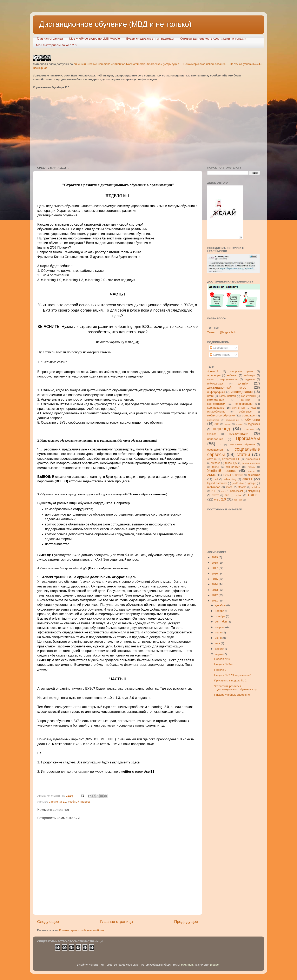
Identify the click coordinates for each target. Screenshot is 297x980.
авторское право (242, 372)
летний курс (239, 408)
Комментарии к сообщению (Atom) (81, 930)
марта (219, 654)
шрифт (251, 471)
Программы (248, 438)
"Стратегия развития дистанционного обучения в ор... (237, 688)
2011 (215, 601)
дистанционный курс (227, 387)
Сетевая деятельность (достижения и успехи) (213, 38)
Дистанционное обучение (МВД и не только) (115, 24)
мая (218, 643)
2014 (215, 584)
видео (210, 379)
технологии (233, 467)
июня (219, 638)
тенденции (231, 463)
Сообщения (219, 348)
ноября (220, 611)
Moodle (242, 487)
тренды (252, 467)
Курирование (216, 408)
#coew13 (213, 371)
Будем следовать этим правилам (150, 38)
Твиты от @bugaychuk (222, 332)
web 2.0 (220, 499)
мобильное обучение (221, 416)
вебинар (232, 375)
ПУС (220, 444)
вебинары (250, 375)
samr (223, 491)
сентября (221, 622)
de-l (216, 479)
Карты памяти (227, 396)
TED (227, 495)
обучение (253, 420)
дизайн (243, 383)
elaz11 (247, 479)
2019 (215, 557)
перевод (221, 429)
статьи (243, 454)
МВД (253, 408)
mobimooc (214, 487)
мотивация (248, 416)
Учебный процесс (79, 802)
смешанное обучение (242, 444)
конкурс (246, 400)
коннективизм (216, 404)
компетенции (216, 400)
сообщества (215, 450)
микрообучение (216, 412)
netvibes (256, 487)
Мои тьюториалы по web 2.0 (56, 45)
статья (212, 459)
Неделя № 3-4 (223, 664)
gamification (238, 483)
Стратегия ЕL (57, 802)
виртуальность (229, 379)
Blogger (215, 965)
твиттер (216, 463)
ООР (217, 424)
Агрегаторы (214, 375)
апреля (220, 649)
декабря (221, 605)
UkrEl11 (254, 495)
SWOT (215, 495)
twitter (238, 495)
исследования (242, 392)
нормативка (213, 420)
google (252, 483)
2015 (215, 579)
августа (220, 627)
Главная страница (50, 38)
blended (227, 475)
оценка (228, 424)
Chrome (239, 475)
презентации (239, 433)
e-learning (230, 479)
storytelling (254, 491)
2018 (215, 563)
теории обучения (251, 463)
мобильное (245, 412)
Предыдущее (186, 922)
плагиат (249, 429)
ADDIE (212, 475)
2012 (215, 595)
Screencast (237, 491)
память (239, 424)
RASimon (187, 965)
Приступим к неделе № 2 (230, 680)
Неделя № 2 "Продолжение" (232, 675)
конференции (244, 404)
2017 (215, 568)
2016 (215, 574)
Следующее (48, 922)
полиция (212, 434)
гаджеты (250, 379)
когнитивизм (249, 396)
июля (219, 632)
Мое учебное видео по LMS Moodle (95, 38)
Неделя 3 (220, 670)
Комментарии (220, 355)
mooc (229, 487)
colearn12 (254, 475)
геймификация (216, 384)
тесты (215, 467)
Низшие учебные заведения (232, 695)
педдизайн (254, 424)
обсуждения (232, 420)
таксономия (253, 459)
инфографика (216, 392)
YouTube (238, 500)
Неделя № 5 (222, 659)
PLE (213, 491)
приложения (215, 439)
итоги (210, 396)
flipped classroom (217, 483)
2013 (215, 590)
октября (220, 616)
